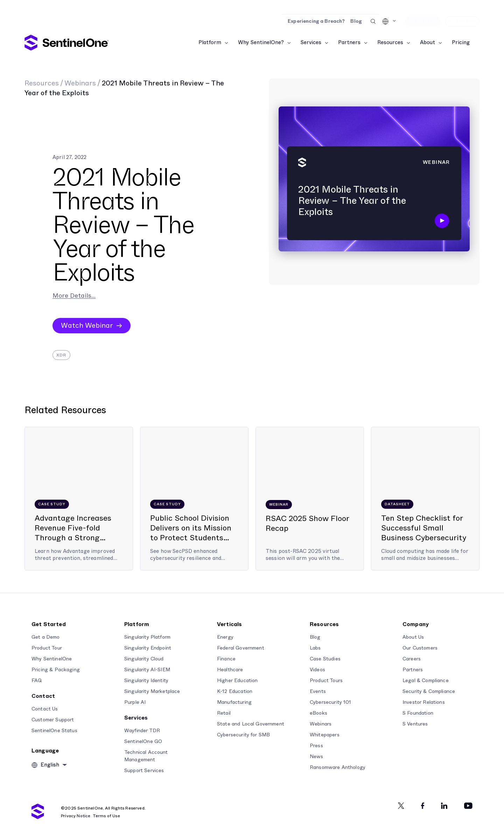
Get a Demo (46, 637)
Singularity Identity (146, 681)
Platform (210, 43)
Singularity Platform (147, 637)
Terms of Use (106, 816)
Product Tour (47, 648)
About (428, 43)
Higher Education (237, 681)
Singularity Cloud (144, 659)
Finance (226, 659)
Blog (356, 21)
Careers (412, 659)
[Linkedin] (444, 806)
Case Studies (325, 659)
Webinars (80, 83)
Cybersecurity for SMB (243, 735)
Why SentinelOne (52, 659)
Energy (225, 637)
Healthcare (230, 670)
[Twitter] (401, 806)
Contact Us (45, 709)
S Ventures (415, 724)
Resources (390, 43)
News (317, 757)
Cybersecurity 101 (331, 702)
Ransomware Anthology (338, 768)
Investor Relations (424, 702)
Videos (317, 670)
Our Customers (420, 648)
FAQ (37, 681)
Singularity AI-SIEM (147, 670)
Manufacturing (234, 702)
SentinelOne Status (54, 731)
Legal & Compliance (426, 681)
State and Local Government (251, 724)
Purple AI (135, 702)
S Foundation (418, 713)
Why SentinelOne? (261, 43)
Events (318, 692)
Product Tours (326, 681)
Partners (349, 43)
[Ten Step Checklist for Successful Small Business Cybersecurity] (425, 499)
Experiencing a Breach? (316, 21)
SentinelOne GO (143, 742)
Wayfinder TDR (142, 731)
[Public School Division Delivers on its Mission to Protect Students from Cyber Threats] (194, 499)
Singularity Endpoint (148, 648)
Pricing (461, 43)
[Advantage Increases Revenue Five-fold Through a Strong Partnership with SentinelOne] (79, 499)
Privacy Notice (76, 816)
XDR (61, 355)
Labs (315, 648)
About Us (413, 637)
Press (316, 746)
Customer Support (53, 720)
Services (311, 43)
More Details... (74, 296)
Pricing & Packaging (56, 670)
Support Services (144, 771)
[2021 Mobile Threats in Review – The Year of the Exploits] (374, 182)
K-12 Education (235, 692)
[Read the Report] (252, 7)
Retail (224, 713)
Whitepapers (325, 735)
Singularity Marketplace (152, 692)
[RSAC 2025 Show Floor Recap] (310, 499)
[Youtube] (468, 806)
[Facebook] (423, 806)
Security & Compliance (429, 692)
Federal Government (241, 648)
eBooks (318, 713)
